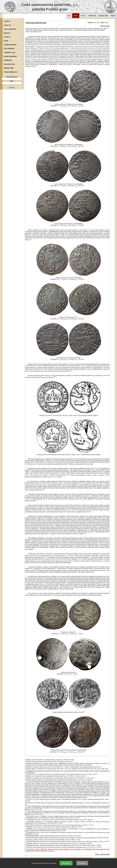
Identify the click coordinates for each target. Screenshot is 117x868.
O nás (69, 16)
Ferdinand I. (8, 60)
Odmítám (82, 863)
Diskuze (113, 16)
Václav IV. (7, 37)
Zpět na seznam (105, 26)
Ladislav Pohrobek (10, 45)
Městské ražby (9, 68)
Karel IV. (7, 33)
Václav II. (7, 21)
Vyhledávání (92, 16)
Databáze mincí (103, 16)
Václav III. (7, 25)
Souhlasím (66, 863)
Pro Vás (83, 16)
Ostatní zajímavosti (10, 72)
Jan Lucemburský (10, 29)
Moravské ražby (9, 64)
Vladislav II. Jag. (10, 52)
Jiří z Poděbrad (9, 49)
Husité (6, 41)
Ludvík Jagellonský (10, 56)
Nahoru (97, 854)
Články (76, 16)
